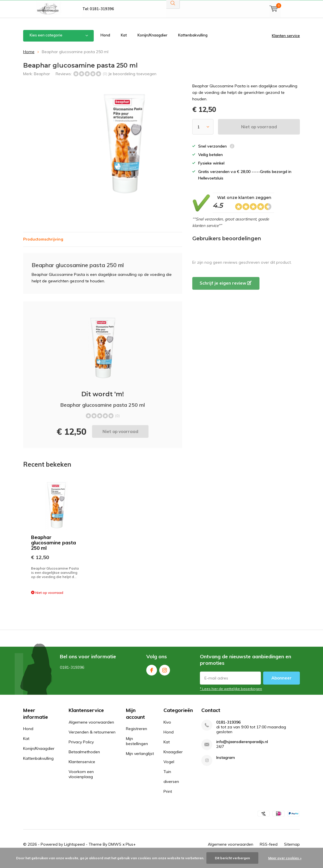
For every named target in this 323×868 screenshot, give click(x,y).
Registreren (137, 737)
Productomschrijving (43, 248)
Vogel (169, 770)
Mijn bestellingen (137, 750)
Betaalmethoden (84, 760)
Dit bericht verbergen (232, 858)
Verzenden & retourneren (92, 740)
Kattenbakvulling (193, 44)
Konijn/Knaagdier (152, 44)
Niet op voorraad (259, 135)
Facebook (152, 677)
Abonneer (281, 686)
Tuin (167, 780)
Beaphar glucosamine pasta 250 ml (54, 551)
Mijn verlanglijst (140, 762)
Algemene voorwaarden (91, 730)
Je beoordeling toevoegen (132, 82)
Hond (105, 44)
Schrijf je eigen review (226, 292)
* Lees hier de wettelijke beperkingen (231, 697)
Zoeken (173, 20)
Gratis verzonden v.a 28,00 (106, 8)
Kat (124, 44)
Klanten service (286, 44)
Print (168, 800)
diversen (171, 790)
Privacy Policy (81, 750)
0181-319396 (228, 730)
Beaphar (42, 82)
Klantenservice (82, 770)
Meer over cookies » (285, 858)
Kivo (167, 730)
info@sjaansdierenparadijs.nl (242, 750)
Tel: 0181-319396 (98, 25)
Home (29, 60)
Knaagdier (173, 760)
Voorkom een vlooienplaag (81, 782)
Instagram (165, 677)
